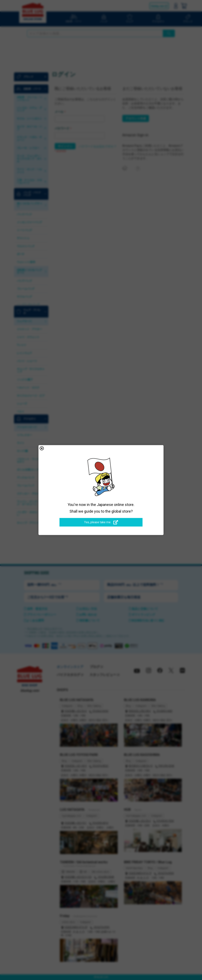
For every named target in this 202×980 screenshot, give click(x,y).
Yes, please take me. (101, 522)
